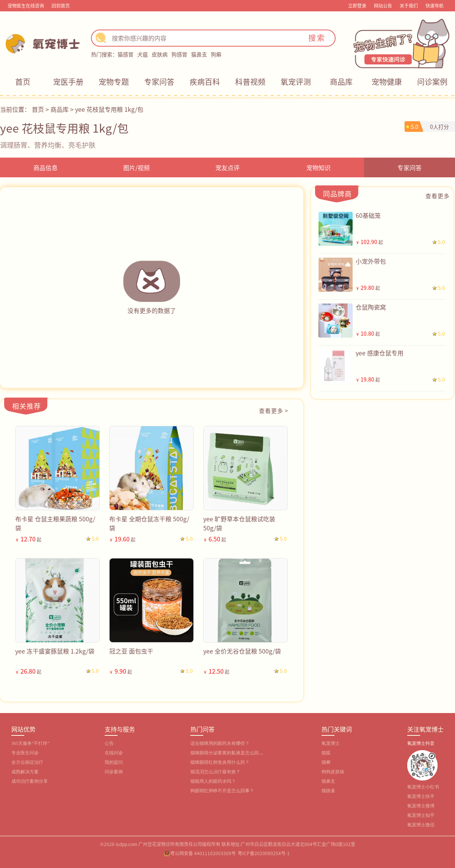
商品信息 (45, 167)
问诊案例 (432, 82)
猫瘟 (326, 753)
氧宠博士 (331, 743)
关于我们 (409, 5)
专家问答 (159, 82)
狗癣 (216, 54)
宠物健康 (387, 82)
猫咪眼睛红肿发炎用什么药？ (220, 762)
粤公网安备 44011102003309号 (203, 853)
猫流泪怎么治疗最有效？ (215, 772)
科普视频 (250, 82)
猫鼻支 (199, 54)
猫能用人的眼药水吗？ (213, 781)
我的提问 (114, 762)
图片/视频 (136, 167)
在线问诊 (114, 753)
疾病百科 (205, 82)
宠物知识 (318, 167)
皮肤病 (160, 54)
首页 (23, 82)
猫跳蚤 (328, 791)
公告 (109, 743)
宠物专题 (114, 82)
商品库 (341, 82)
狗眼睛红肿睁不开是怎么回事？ (222, 791)
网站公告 (383, 5)
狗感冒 (179, 54)
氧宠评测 (296, 82)
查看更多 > (274, 411)
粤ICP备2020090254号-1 (264, 853)
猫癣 (326, 762)
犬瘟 (143, 54)
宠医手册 (68, 82)
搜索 (317, 38)
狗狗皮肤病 (333, 772)
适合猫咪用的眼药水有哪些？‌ (220, 743)
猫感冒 (126, 54)
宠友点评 (227, 167)
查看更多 (438, 196)
